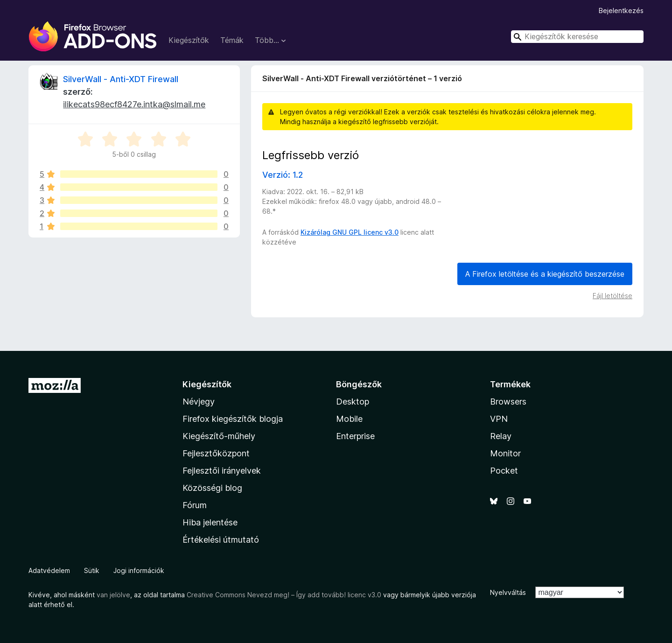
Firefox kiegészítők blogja (233, 419)
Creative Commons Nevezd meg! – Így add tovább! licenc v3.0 (284, 595)
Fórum (195, 505)
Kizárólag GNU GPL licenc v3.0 (350, 232)
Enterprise (355, 436)
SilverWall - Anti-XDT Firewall (121, 79)
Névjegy (199, 402)
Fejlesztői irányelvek (222, 471)
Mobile (349, 419)
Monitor (505, 453)
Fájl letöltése (612, 296)
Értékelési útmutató (221, 540)
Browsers (508, 402)
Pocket (504, 471)
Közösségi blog (212, 488)
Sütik (92, 570)
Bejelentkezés (621, 10)
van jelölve (113, 595)
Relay (501, 436)
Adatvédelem (49, 570)
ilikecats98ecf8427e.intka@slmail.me (134, 104)
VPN (499, 419)
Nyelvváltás (508, 592)
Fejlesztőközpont (216, 453)
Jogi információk (139, 570)
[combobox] (577, 37)
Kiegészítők (189, 40)
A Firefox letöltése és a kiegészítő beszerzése (545, 274)
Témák (232, 40)
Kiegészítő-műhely (219, 436)
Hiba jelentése (210, 522)
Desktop (353, 402)
